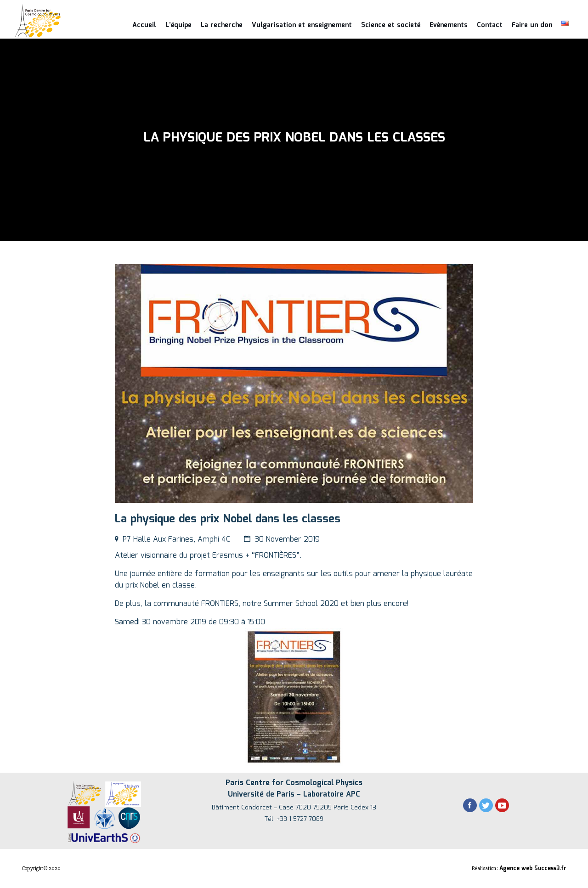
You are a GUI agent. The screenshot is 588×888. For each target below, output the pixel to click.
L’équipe (178, 25)
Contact (490, 25)
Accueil (144, 25)
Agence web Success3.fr (533, 868)
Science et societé (391, 25)
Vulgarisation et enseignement (302, 25)
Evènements (449, 25)
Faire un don (532, 25)
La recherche (222, 25)
